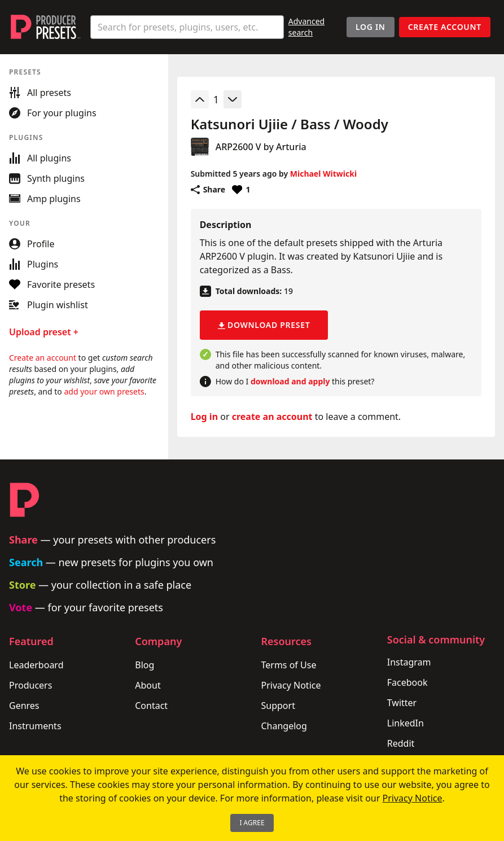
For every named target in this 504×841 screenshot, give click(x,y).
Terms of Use (289, 665)
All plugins (40, 158)
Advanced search (306, 27)
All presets (40, 93)
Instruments (35, 726)
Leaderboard (36, 665)
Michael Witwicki (323, 174)
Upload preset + (44, 332)
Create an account (43, 358)
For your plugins (53, 113)
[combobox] (187, 27)
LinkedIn (406, 723)
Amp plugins (45, 199)
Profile (32, 244)
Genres (24, 706)
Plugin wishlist (49, 305)
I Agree (252, 823)
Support (278, 706)
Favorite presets (52, 284)
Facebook (407, 682)
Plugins (34, 264)
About (148, 685)
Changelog (284, 726)
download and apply (290, 381)
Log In (371, 27)
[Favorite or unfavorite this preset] (241, 190)
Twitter (402, 703)
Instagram (409, 662)
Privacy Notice (291, 685)
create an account (272, 417)
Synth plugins (47, 178)
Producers (30, 685)
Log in (204, 417)
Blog (144, 665)
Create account (445, 27)
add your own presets (104, 391)
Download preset (264, 325)
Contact (151, 706)
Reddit (401, 743)
